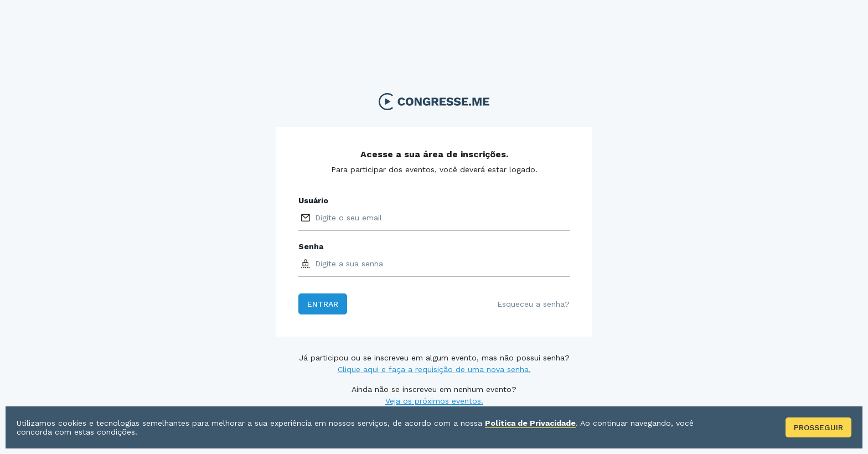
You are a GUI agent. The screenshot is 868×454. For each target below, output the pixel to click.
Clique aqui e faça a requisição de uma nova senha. (434, 369)
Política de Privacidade (530, 423)
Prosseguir (818, 427)
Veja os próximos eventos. (434, 401)
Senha (311, 246)
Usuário (313, 200)
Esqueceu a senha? (533, 304)
